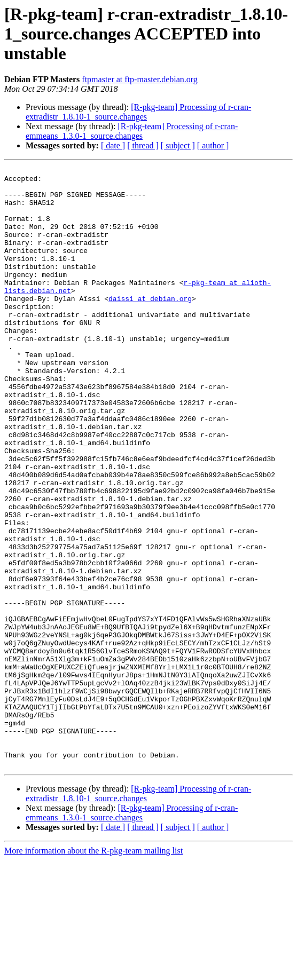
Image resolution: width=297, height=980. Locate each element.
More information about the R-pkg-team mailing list (93, 971)
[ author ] (213, 145)
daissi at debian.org (150, 326)
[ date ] (113, 145)
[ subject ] (178, 145)
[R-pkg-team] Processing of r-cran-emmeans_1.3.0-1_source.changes (132, 131)
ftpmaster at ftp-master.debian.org (140, 79)
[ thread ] (143, 145)
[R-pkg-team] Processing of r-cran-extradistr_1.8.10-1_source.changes (138, 112)
